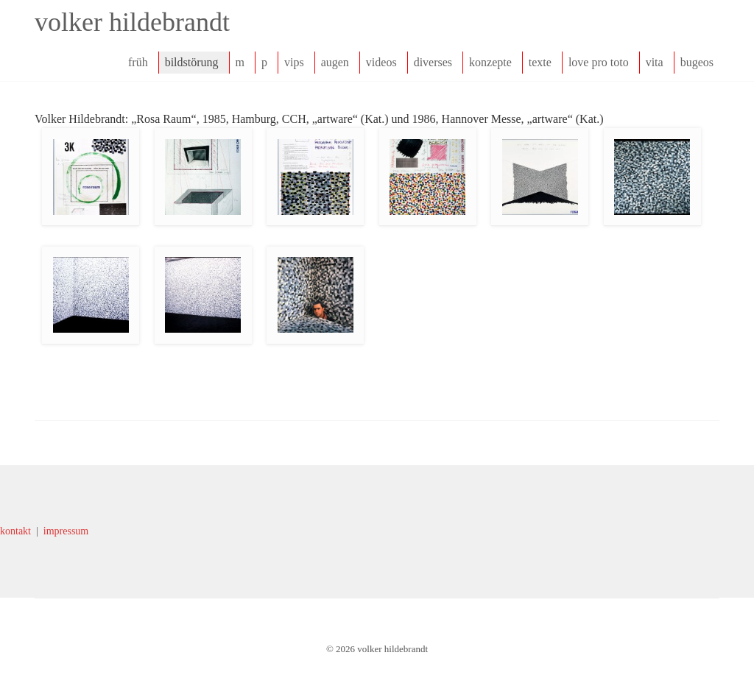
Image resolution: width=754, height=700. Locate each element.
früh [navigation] (138, 62)
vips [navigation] (294, 62)
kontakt (15, 531)
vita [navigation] (655, 62)
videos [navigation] (381, 62)
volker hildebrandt (132, 22)
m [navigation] (240, 62)
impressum (66, 531)
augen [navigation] (335, 62)
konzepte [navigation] (490, 62)
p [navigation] (264, 62)
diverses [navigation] (433, 62)
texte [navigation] (540, 62)
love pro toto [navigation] (599, 62)
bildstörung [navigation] (192, 62)
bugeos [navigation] (697, 62)
